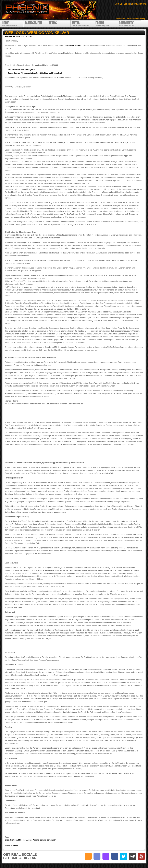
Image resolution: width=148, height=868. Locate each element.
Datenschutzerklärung (136, 19)
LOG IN (127, 4)
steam (133, 856)
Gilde (7, 840)
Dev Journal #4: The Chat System (21, 70)
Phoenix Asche (74, 46)
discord (97, 856)
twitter (124, 856)
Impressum (121, 19)
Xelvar (30, 36)
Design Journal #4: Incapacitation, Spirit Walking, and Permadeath (35, 73)
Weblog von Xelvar (48, 33)
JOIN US (119, 4)
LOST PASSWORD (139, 4)
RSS (88, 856)
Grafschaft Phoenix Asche (21, 840)
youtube (141, 856)
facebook (115, 856)
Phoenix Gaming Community (44, 840)
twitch (106, 856)
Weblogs (14, 33)
